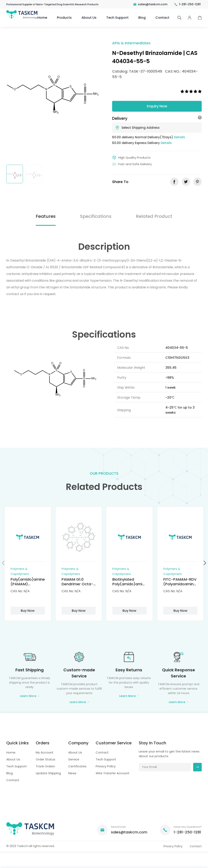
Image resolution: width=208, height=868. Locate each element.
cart (200, 18)
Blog (142, 18)
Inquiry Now (157, 106)
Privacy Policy (106, 766)
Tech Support (117, 18)
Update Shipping (48, 773)
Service (74, 759)
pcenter (190, 18)
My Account (45, 752)
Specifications (96, 216)
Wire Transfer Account (113, 773)
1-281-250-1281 (188, 4)
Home (42, 18)
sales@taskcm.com (150, 4)
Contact (162, 18)
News (72, 773)
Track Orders (45, 766)
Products (64, 18)
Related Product (154, 216)
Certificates (77, 766)
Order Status (45, 759)
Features (46, 216)
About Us (89, 18)
